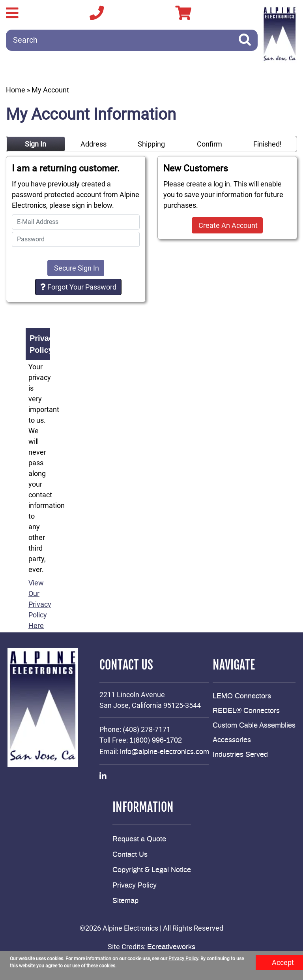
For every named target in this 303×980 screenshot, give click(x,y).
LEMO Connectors (242, 696)
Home (16, 90)
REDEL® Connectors (246, 711)
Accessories (232, 740)
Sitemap (125, 901)
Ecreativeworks (171, 947)
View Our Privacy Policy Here (40, 604)
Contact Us (130, 855)
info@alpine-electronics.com (165, 752)
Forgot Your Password (78, 287)
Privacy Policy (135, 886)
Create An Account (227, 225)
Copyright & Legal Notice (152, 870)
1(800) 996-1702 (156, 741)
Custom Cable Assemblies (254, 726)
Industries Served (240, 755)
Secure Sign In (76, 268)
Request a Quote (139, 839)
